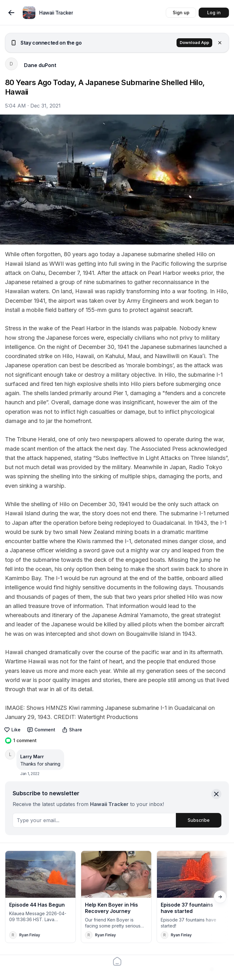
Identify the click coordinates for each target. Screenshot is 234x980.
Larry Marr (32, 757)
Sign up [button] (181, 12)
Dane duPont (40, 65)
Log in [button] (214, 12)
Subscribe (199, 820)
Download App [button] (194, 43)
